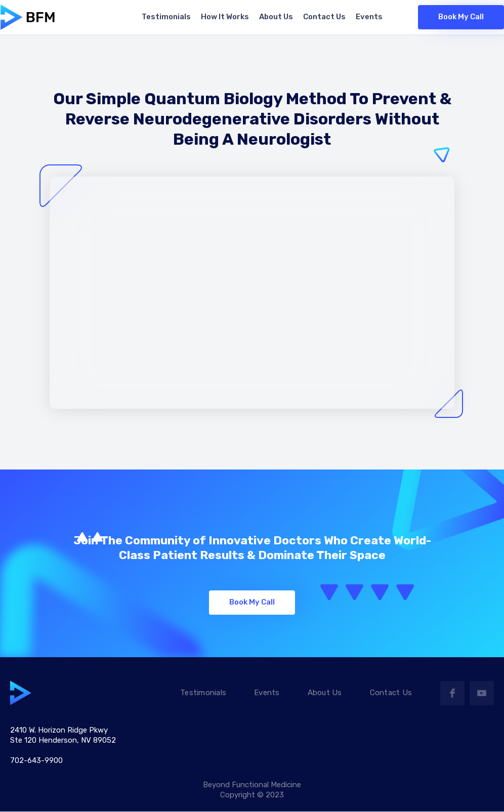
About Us (325, 693)
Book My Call (461, 17)
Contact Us (391, 693)
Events (267, 693)
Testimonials (203, 693)
